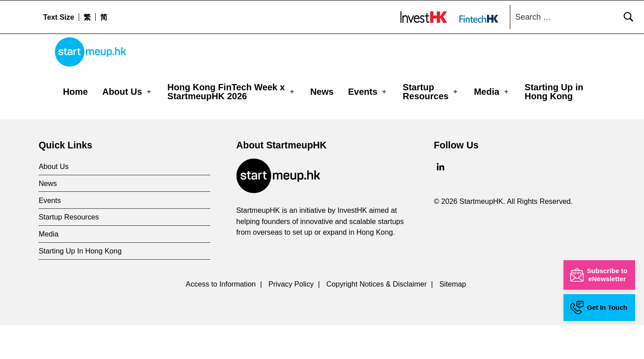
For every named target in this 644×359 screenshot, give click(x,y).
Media (492, 92)
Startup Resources (431, 92)
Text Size (58, 17)
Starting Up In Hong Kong (80, 284)
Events (368, 92)
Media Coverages (101, 122)
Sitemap (453, 317)
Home (76, 92)
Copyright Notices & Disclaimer (377, 317)
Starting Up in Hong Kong (554, 92)
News (322, 92)
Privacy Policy (291, 317)
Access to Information (221, 317)
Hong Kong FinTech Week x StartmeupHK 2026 (231, 92)
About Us (127, 92)
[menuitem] (87, 17)
